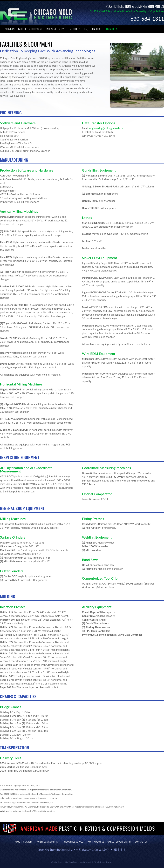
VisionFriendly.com (76, 862)
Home (17, 842)
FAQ (86, 29)
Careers (97, 29)
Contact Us (111, 29)
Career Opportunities (119, 842)
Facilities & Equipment (30, 29)
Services (10, 29)
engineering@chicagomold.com (107, 128)
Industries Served (56, 29)
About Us (75, 29)
